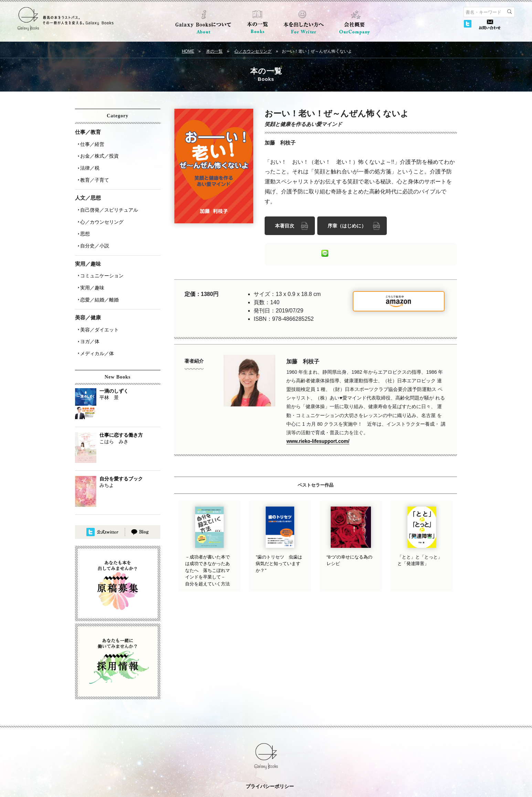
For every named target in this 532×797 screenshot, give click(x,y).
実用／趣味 (90, 265)
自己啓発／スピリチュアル (107, 199)
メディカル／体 (95, 322)
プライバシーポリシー (270, 754)
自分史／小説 (92, 228)
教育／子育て (92, 172)
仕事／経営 (90, 143)
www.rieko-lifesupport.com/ (318, 439)
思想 (83, 219)
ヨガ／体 (87, 312)
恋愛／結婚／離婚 (97, 275)
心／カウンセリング (253, 51)
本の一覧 (214, 51)
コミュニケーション (99, 256)
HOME (188, 51)
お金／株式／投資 (97, 152)
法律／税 (87, 162)
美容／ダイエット (97, 302)
